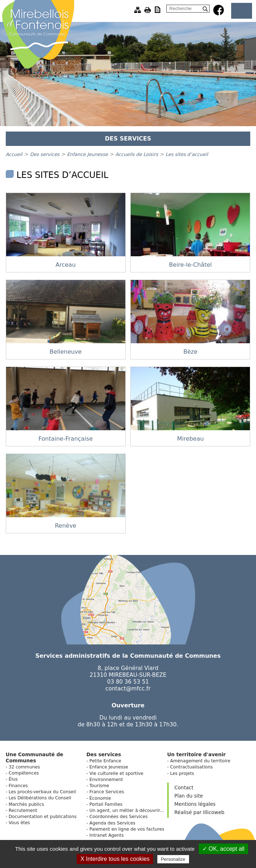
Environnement (106, 780)
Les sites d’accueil (187, 154)
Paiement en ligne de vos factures (127, 829)
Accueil (14, 154)
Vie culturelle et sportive (116, 773)
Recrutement (23, 810)
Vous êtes (19, 823)
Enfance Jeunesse (88, 154)
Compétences (24, 773)
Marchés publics (26, 804)
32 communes (24, 767)
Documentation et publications (43, 817)
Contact (184, 787)
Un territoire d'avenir (196, 754)
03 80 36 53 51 (128, 682)
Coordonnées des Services (118, 817)
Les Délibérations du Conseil (40, 798)
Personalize (173, 859)
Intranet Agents (106, 835)
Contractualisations (192, 767)
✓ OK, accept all (223, 849)
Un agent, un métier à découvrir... (127, 810)
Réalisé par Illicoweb (199, 812)
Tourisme (99, 786)
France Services (107, 792)
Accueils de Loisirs (138, 154)
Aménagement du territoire (200, 761)
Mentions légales (195, 804)
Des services (45, 154)
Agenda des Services (112, 823)
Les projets (182, 773)
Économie (100, 798)
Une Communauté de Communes (35, 757)
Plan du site (188, 796)
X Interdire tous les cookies (115, 859)
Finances (18, 786)
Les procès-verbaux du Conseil (42, 792)
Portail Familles (106, 804)
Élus (13, 779)
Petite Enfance (105, 761)
